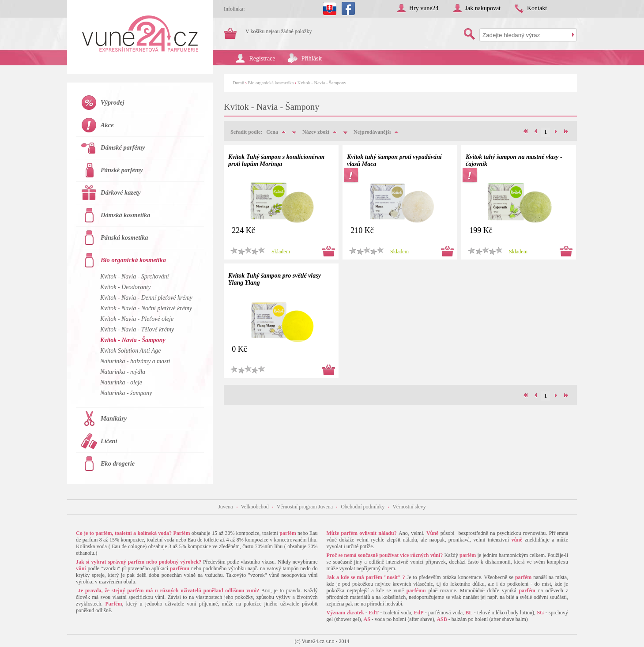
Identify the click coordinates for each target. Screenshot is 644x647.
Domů (238, 83)
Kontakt (537, 8)
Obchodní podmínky (363, 507)
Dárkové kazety (121, 192)
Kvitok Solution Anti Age (130, 351)
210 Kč (362, 230)
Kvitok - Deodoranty (125, 287)
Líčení (109, 441)
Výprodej (113, 102)
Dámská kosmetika (125, 215)
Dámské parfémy (123, 147)
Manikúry (114, 418)
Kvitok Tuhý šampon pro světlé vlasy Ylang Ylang (275, 279)
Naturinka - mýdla (123, 372)
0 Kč (239, 349)
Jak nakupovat (483, 8)
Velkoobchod (255, 507)
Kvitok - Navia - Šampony (322, 83)
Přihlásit (312, 58)
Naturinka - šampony (126, 393)
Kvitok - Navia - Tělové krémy (137, 329)
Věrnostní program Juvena (305, 507)
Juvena (225, 507)
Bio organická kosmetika (271, 83)
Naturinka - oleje (121, 382)
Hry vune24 (424, 8)
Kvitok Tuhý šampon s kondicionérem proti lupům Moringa (276, 160)
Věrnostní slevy (409, 507)
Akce (107, 125)
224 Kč (243, 230)
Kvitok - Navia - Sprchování (135, 276)
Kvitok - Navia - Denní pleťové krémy (146, 298)
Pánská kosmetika (124, 237)
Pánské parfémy (122, 170)
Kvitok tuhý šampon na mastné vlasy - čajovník (514, 160)
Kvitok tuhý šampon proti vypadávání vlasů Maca (394, 160)
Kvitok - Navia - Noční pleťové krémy (146, 308)
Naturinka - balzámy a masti (135, 361)
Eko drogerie (118, 463)
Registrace (262, 58)
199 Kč (481, 230)
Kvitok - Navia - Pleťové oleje (137, 319)
